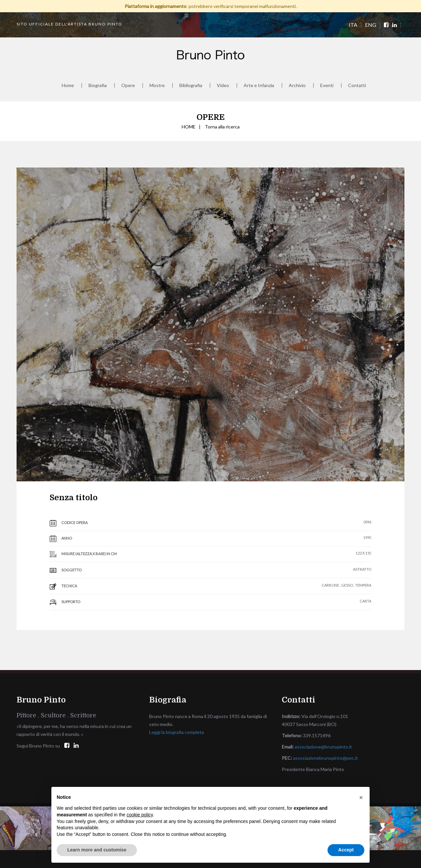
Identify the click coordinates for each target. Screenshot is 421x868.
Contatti (357, 85)
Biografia (98, 85)
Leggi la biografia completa (177, 732)
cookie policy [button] (140, 815)
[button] (361, 797)
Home (68, 85)
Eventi (327, 85)
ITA (353, 25)
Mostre (157, 85)
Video (223, 85)
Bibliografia (191, 85)
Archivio (297, 85)
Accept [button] (346, 850)
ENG (371, 25)
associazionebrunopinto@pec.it (326, 758)
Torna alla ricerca (222, 127)
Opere (128, 85)
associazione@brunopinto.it (323, 747)
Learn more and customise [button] (97, 850)
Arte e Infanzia (259, 85)
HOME (189, 127)
